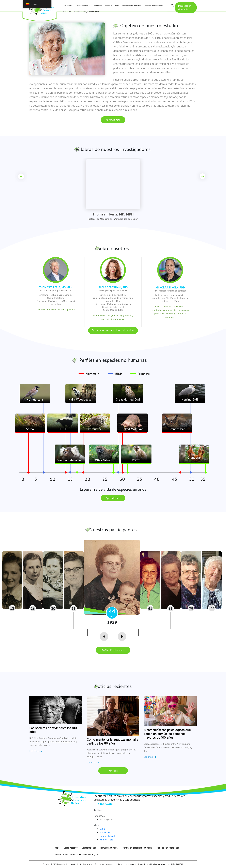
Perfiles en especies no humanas (128, 6)
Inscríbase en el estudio (185, 8)
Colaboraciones (83, 6)
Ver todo (113, 771)
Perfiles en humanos (103, 6)
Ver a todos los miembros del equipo (113, 330)
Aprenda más (113, 120)
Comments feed (107, 836)
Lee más (36, 751)
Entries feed (105, 832)
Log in (102, 829)
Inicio (57, 848)
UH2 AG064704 (103, 804)
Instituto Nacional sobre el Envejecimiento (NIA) (80, 11)
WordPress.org (106, 840)
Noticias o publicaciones (153, 6)
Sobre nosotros (67, 6)
